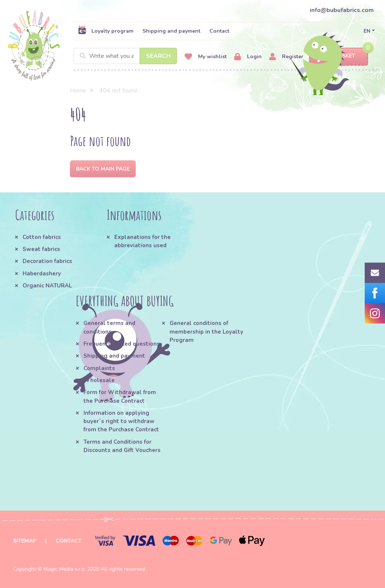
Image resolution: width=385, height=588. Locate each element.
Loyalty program (106, 31)
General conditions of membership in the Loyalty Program (206, 332)
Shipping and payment (171, 31)
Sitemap (25, 541)
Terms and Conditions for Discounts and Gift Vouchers (122, 446)
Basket (339, 56)
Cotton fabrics (42, 237)
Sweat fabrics (41, 249)
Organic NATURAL (47, 286)
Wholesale (99, 380)
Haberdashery (42, 274)
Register (286, 57)
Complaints (99, 368)
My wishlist (206, 57)
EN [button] (367, 31)
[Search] (125, 56)
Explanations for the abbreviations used (142, 241)
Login (248, 57)
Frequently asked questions (122, 344)
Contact (219, 31)
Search (158, 56)
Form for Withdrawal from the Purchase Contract (120, 396)
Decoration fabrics (47, 261)
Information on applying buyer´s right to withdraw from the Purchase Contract (121, 421)
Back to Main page (103, 169)
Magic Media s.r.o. (65, 569)
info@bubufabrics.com (342, 10)
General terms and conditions (109, 327)
